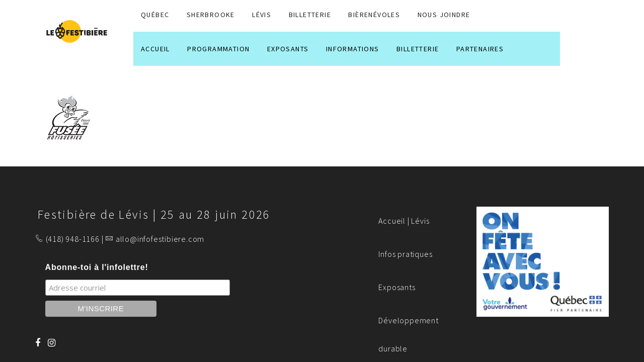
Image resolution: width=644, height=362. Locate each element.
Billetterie (310, 15)
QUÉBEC (155, 15)
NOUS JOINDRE (444, 15)
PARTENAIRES (480, 49)
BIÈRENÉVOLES (374, 15)
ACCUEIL (155, 49)
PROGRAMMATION (218, 49)
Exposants (397, 287)
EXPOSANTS (288, 49)
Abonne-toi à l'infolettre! (97, 267)
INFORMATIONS (353, 49)
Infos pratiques (405, 254)
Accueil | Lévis (404, 221)
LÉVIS (262, 15)
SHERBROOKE (211, 15)
